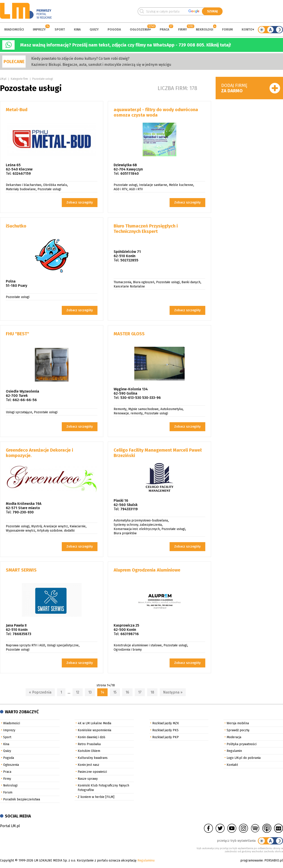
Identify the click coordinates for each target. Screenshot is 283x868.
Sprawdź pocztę (238, 730)
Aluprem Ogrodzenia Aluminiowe (147, 570)
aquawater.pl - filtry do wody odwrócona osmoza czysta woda (156, 112)
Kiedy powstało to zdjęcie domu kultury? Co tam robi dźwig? (80, 59)
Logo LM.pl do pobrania (244, 758)
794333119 (129, 509)
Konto (247, 30)
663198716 (130, 634)
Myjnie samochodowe (143, 409)
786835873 (22, 634)
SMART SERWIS (21, 570)
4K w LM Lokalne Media (94, 723)
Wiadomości (14, 30)
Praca (164, 30)
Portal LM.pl (10, 826)
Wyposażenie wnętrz (21, 531)
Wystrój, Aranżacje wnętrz (50, 526)
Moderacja (234, 737)
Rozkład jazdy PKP (166, 737)
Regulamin (234, 751)
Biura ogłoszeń (144, 282)
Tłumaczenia (122, 282)
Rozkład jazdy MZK (166, 723)
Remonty (120, 409)
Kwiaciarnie (78, 526)
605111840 (130, 173)
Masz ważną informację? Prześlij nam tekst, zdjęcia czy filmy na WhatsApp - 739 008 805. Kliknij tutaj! (126, 45)
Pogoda (114, 30)
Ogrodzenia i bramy (128, 650)
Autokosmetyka (171, 409)
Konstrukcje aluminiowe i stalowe (138, 645)
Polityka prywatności (242, 744)
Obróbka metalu (55, 185)
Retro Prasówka (89, 744)
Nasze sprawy (88, 779)
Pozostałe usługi (43, 79)
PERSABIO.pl (274, 860)
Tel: (9, 173)
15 (115, 692)
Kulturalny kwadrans (93, 758)
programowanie (252, 860)
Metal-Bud (17, 110)
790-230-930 (23, 512)
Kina (77, 30)
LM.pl (3, 79)
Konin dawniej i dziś (92, 737)
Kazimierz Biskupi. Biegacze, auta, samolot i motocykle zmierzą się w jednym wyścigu (101, 65)
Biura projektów (125, 533)
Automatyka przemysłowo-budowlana (141, 520)
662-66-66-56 (25, 400)
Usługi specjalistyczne (63, 645)
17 (140, 692)
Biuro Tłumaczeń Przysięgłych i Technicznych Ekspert (146, 229)
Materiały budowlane (21, 189)
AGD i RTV (120, 189)
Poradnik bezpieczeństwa (22, 799)
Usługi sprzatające (19, 412)
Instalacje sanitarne (153, 185)
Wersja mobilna (238, 723)
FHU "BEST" (18, 334)
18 (152, 692)
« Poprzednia (40, 692)
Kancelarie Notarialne (129, 286)
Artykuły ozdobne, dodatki (56, 531)
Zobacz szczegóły (80, 202)
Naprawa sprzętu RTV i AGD (25, 645)
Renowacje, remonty (128, 413)
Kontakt (232, 765)
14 (102, 692)
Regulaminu (146, 860)
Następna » (173, 692)
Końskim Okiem (89, 751)
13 (90, 692)
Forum (227, 30)
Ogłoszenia (139, 30)
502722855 (129, 260)
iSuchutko (16, 226)
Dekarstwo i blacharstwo (24, 185)
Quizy (94, 30)
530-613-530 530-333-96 (141, 398)
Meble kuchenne (181, 185)
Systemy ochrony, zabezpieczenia (138, 525)
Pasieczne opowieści (92, 772)
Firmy (182, 30)
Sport (60, 30)
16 (127, 692)
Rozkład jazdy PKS (165, 730)
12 (78, 692)
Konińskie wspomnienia (94, 730)
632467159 (22, 173)
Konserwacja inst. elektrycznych (137, 529)
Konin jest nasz (88, 765)
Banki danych (191, 282)
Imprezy (39, 30)
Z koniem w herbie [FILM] (96, 797)
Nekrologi (205, 30)
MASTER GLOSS (129, 334)
